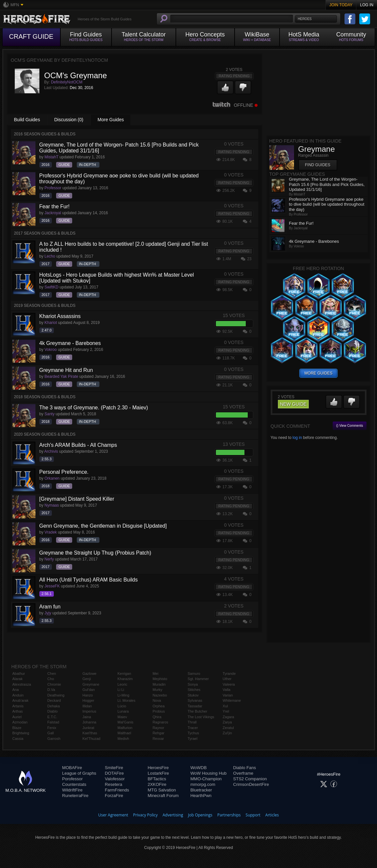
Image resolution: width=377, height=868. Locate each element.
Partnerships (229, 815)
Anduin (18, 695)
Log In (367, 5)
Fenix (52, 728)
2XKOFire (157, 784)
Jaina (87, 717)
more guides (318, 373)
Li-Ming (123, 695)
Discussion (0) (69, 120)
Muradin (159, 684)
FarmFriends (117, 790)
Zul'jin (227, 733)
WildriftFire (72, 790)
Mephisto (160, 679)
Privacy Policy (146, 815)
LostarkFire (158, 773)
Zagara (229, 717)
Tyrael (193, 739)
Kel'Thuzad (91, 739)
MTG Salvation (162, 790)
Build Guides (27, 120)
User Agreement (113, 815)
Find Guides (318, 165)
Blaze (17, 728)
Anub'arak (21, 700)
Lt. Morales (126, 700)
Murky (157, 690)
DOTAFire (115, 773)
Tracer (193, 728)
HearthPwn (201, 796)
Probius (159, 711)
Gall (51, 733)
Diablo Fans (245, 768)
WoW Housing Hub (208, 773)
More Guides (111, 120)
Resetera (114, 784)
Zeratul (228, 728)
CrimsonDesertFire (251, 784)
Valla (227, 690)
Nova (157, 700)
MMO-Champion (206, 779)
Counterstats (74, 784)
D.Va (51, 690)
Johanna (89, 722)
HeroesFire (158, 768)
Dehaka (53, 706)
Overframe (243, 773)
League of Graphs (79, 773)
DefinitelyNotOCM (67, 82)
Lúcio (122, 706)
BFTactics (157, 779)
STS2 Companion (250, 779)
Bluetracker (201, 790)
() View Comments (349, 426)
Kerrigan (124, 674)
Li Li (121, 690)
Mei (156, 674)
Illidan (87, 706)
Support (253, 815)
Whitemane (232, 700)
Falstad (53, 722)
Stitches (194, 690)
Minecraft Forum (163, 796)
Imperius (89, 711)
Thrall (192, 722)
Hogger (88, 700)
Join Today (341, 5)
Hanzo (88, 695)
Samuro (194, 674)
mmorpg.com (203, 784)
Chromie (54, 684)
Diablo (52, 711)
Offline (235, 105)
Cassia (18, 739)
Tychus (193, 733)
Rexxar (158, 739)
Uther (227, 679)
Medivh (123, 739)
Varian (228, 695)
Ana (16, 690)
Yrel (226, 711)
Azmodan (20, 722)
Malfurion (125, 728)
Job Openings (200, 815)
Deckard (54, 700)
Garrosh (54, 739)
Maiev (122, 717)
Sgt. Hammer (198, 679)
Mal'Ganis (126, 722)
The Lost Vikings (201, 717)
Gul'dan (89, 690)
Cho (51, 679)
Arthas (18, 711)
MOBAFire (72, 768)
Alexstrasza (22, 684)
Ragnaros (160, 722)
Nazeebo (160, 695)
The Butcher (198, 711)
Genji (87, 679)
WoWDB (199, 768)
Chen (52, 674)
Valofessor (115, 779)
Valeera (229, 684)
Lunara (123, 711)
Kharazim (125, 679)
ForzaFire (114, 796)
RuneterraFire (75, 796)
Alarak (18, 679)
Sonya (193, 684)
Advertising (173, 815)
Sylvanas (195, 700)
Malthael (124, 733)
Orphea (159, 706)
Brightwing (21, 733)
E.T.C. (52, 717)
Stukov (193, 695)
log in (297, 438)
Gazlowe (89, 674)
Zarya (227, 722)
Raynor (158, 728)
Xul (225, 706)
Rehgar (158, 733)
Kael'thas (90, 733)
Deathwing (56, 695)
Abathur (19, 674)
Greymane (91, 684)
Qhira (157, 717)
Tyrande (229, 674)
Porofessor (72, 779)
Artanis (18, 706)
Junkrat (88, 728)
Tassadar (195, 706)
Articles (272, 815)
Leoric (122, 684)
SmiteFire (114, 768)
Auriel (17, 717)
